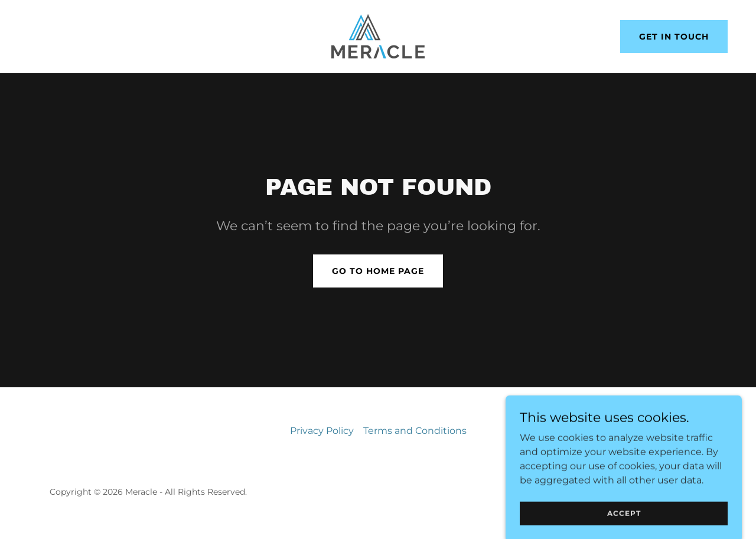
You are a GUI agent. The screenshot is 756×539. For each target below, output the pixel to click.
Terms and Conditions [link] (415, 431)
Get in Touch (674, 37)
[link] (378, 36)
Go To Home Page (378, 271)
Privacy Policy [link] (322, 431)
